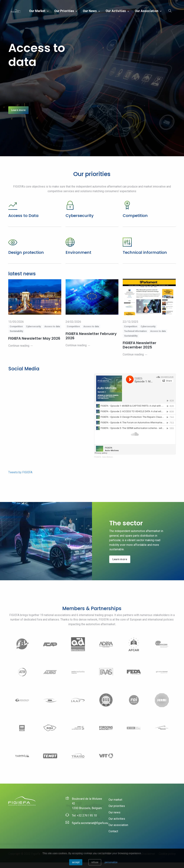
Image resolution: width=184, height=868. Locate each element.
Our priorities (65, 11)
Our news (90, 11)
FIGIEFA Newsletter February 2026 (91, 341)
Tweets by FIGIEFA (20, 478)
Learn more (18, 113)
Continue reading (21, 351)
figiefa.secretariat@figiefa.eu (90, 829)
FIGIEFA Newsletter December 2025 (140, 351)
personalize (111, 862)
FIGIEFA (98, 463)
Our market (38, 11)
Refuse (95, 862)
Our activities (116, 11)
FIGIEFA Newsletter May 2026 (35, 344)
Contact (113, 837)
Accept (76, 862)
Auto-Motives (108, 463)
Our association (147, 11)
